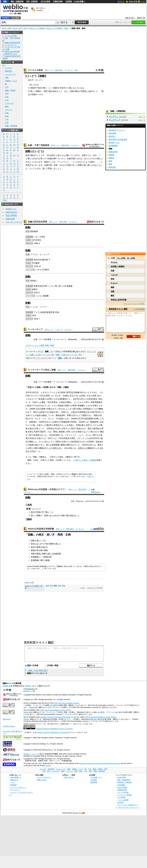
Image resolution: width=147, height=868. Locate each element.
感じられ (91, 165)
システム (95, 425)
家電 (54, 445)
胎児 (40, 88)
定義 (112, 291)
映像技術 (65, 422)
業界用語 (9, 71)
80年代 (37, 260)
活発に (70, 165)
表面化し (85, 91)
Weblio (26, 719)
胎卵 (110, 164)
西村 (32, 231)
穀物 (33, 550)
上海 (72, 412)
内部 (45, 91)
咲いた (61, 286)
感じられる (32, 158)
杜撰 (112, 271)
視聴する (86, 415)
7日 (82, 419)
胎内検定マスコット (117, 130)
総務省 (32, 422)
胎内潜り (112, 136)
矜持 (112, 279)
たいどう (36, 509)
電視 (84, 412)
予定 (33, 451)
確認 (112, 287)
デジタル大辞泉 (35, 70)
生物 (7, 113)
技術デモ (44, 412)
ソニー (81, 435)
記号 (5, 200)
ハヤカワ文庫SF (42, 270)
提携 (31, 445)
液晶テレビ (92, 409)
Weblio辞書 (33, 707)
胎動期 (111, 155)
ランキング (69, 70)
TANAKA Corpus (9, 726)
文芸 (39, 286)
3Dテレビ (52, 438)
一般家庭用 (93, 422)
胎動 (60, 358)
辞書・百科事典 (11, 126)
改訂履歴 (98, 719)
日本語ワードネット (31, 754)
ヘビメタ (114, 275)
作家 (47, 312)
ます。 (42, 165)
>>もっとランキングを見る (134, 304)
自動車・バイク (11, 81)
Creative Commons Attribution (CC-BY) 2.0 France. (54, 729)
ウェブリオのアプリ (44, 777)
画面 (96, 415)
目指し (71, 425)
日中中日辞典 (45, 1)
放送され (80, 428)
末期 (56, 165)
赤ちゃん (61, 155)
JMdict (40, 763)
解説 (67, 387)
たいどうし (114, 117)
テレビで (79, 415)
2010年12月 (87, 445)
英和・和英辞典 (32, 1)
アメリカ (37, 312)
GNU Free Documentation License (66, 703)
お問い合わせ (69, 777)
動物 (37, 557)
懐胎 (47, 586)
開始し (69, 402)
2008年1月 (76, 419)
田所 (32, 281)
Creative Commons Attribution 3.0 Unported (52, 732)
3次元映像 (75, 392)
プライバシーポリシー (18, 787)
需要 (57, 445)
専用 (74, 406)
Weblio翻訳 (121, 785)
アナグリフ (35, 396)
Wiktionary (95, 492)
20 (72, 158)
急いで (45, 168)
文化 (7, 97)
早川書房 (36, 263)
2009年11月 (52, 428)
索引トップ (49, 70)
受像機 (81, 406)
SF (41, 260)
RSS (83, 813)
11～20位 (121, 258)
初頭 (57, 435)
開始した (33, 442)
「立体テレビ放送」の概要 (84, 460)
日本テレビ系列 (68, 428)
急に (86, 165)
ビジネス (9, 68)
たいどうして (115, 120)
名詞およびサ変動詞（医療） (58, 28)
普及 (77, 442)
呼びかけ (94, 432)
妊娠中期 (48, 165)
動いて (70, 155)
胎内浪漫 (112, 133)
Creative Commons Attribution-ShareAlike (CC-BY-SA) (60, 717)
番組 (44, 402)
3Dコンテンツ (50, 442)
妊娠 (55, 88)
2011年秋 (68, 448)
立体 (52, 402)
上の (86, 448)
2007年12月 (78, 399)
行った (44, 435)
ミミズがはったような (82, 162)
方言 (7, 123)
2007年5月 (96, 412)
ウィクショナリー (41, 358)
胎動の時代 (113, 152)
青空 (43, 237)
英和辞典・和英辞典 (125, 782)
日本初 (62, 392)
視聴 (67, 406)
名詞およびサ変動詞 (37, 28)
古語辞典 (69, 1)
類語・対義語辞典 (17, 1)
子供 (46, 544)
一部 (91, 402)
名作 (43, 286)
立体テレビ (37, 402)
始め (55, 91)
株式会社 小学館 (29, 691)
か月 (60, 88)
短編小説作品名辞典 (37, 222)
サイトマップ (15, 790)
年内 (62, 438)
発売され (57, 448)
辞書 (5, 1)
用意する (81, 432)
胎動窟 (111, 158)
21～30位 (131, 258)
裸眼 (41, 448)
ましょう (57, 168)
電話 (48, 425)
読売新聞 (89, 419)
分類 (50, 557)
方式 (42, 396)
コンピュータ (10, 74)
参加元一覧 (141, 18)
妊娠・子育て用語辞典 (39, 145)
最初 (46, 162)
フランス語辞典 (123, 792)
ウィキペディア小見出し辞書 (42, 370)
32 (84, 409)
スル (36, 85)
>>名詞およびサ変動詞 (95, 588)
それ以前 (50, 155)
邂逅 (112, 296)
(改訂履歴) (53, 705)
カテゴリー (69, 330)
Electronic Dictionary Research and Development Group (99, 763)
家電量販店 (98, 402)
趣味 (7, 107)
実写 (69, 392)
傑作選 (45, 260)
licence (48, 766)
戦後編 (69, 286)
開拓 (63, 445)
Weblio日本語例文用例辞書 (41, 529)
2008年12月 (34, 409)
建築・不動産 (10, 90)
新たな (49, 445)
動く (48, 512)
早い (42, 158)
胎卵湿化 (112, 167)
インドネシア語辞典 (125, 795)
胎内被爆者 (113, 146)
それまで (63, 165)
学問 (7, 94)
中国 (63, 412)
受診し (51, 168)
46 (78, 409)
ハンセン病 (52, 286)
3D (48, 402)
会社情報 (94, 780)
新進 (43, 312)
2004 (57, 312)
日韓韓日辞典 (58, 1)
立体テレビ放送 (34, 387)
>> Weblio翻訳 (139, 309)
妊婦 (84, 155)
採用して (49, 396)
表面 (46, 515)
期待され (71, 445)
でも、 (68, 412)
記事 (46, 387)
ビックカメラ (80, 402)
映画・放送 (95, 442)
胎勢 (110, 161)
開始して (46, 415)
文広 (76, 412)
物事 (38, 91)
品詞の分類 (17, 28)
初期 (36, 286)
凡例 (76, 70)
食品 (7, 116)
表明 (73, 438)
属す (42, 560)
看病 (64, 586)
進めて (38, 445)
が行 (39, 406)
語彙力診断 (10, 219)
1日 (37, 392)
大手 (29, 438)
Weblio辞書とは (16, 777)
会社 (101, 442)
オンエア (88, 392)
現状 (35, 412)
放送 (63, 402)
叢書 (47, 296)
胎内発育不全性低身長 (118, 139)
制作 (58, 442)
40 (79, 448)
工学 (7, 87)
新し (32, 91)
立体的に (66, 396)
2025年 (82, 422)
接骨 (60, 586)
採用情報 (94, 782)
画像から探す (42, 780)
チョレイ (114, 283)
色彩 (52, 412)
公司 (87, 412)
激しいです (41, 541)
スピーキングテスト (14, 222)
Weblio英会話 (11, 212)
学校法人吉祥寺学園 (119, 300)
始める (73, 515)
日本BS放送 (92, 399)
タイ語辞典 (121, 797)
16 (53, 158)
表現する (29, 165)
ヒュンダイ (69, 409)
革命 (55, 402)
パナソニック (70, 435)
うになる (80, 88)
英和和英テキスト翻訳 (39, 642)
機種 (101, 409)
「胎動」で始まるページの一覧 (67, 355)
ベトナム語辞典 (123, 800)
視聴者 (62, 432)
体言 (25, 28)
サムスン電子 (91, 435)
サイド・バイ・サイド (44, 419)
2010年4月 (95, 438)
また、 (67, 91)
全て (4, 65)
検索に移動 (50, 345)
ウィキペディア (35, 329)
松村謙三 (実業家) (118, 266)
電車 (7, 78)
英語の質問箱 (11, 215)
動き (51, 91)
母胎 (32, 88)
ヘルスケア (9, 103)
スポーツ (9, 110)
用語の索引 (59, 70)
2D (74, 415)
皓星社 (35, 289)
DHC (34, 315)
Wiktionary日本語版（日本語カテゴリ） (47, 489)
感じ (71, 88)
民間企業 (80, 425)
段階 (43, 409)
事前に (56, 432)
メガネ (88, 396)
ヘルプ (143, 1)
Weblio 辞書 (133, 1)
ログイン (121, 1)
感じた (58, 544)
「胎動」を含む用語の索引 (37, 670)
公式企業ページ (96, 777)
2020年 (42, 422)
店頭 (29, 406)
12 (29, 448)
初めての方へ (130, 18)
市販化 (67, 438)
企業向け (56, 422)
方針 (37, 428)
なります (39, 162)
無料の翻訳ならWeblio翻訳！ (41, 9)
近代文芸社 (37, 240)
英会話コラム (11, 209)
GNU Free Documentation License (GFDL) (56, 710)
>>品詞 (82, 588)
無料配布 (63, 399)
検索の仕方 (14, 780)
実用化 (74, 422)
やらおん (114, 262)
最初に (39, 554)
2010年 (52, 435)
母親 (33, 554)
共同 (87, 425)
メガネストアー (47, 392)
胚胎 (51, 586)
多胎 (33, 557)
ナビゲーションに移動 (35, 345)
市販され (51, 409)
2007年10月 (31, 392)
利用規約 (13, 785)
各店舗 (42, 399)
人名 (7, 119)
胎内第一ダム (114, 142)
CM (81, 392)
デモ (35, 406)
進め (31, 428)
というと (33, 168)
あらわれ (53, 515)
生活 (7, 100)
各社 (33, 438)
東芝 (99, 445)
